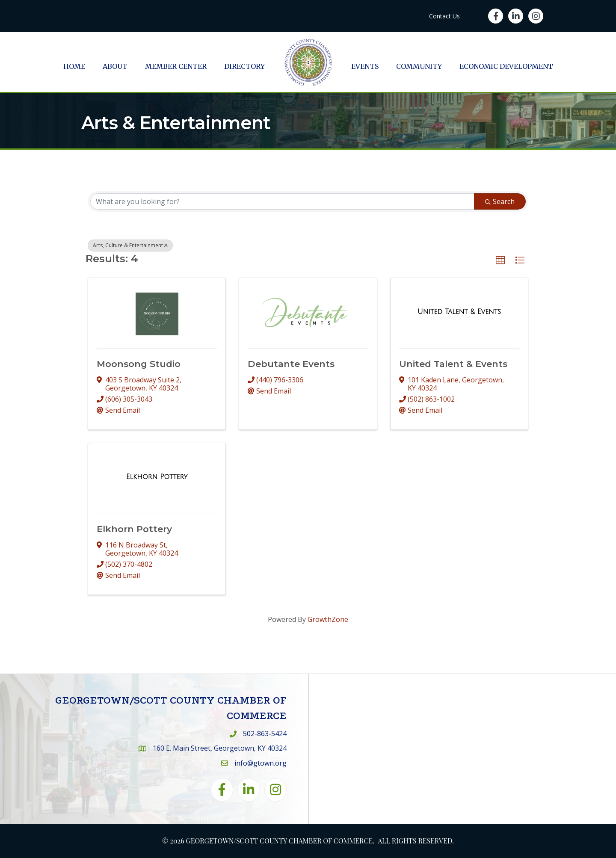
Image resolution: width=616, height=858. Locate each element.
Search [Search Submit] (500, 201)
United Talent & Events (453, 364)
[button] (500, 260)
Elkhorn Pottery (134, 529)
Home (74, 66)
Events (365, 66)
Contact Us (444, 16)
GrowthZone (328, 619)
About (115, 66)
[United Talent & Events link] (459, 312)
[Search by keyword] (282, 201)
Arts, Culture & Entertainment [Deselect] (130, 245)
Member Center (176, 66)
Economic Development (506, 66)
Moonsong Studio (139, 364)
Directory (244, 66)
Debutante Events (291, 364)
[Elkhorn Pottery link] (157, 477)
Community (419, 66)
